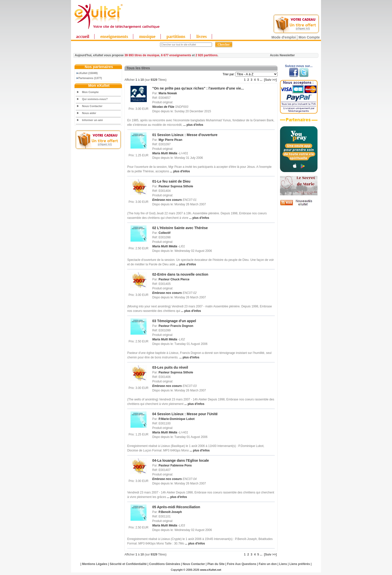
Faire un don (268, 564)
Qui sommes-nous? (95, 99)
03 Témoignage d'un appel (174, 321)
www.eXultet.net (211, 570)
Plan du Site (216, 564)
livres (201, 37)
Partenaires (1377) (89, 78)
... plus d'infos (193, 125)
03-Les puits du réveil (170, 367)
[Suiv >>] (270, 80)
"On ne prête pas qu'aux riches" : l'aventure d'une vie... (198, 88)
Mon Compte (309, 37)
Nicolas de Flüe (163, 107)
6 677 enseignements (176, 55)
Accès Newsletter (282, 55)
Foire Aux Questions (242, 564)
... (261, 80)
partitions (176, 37)
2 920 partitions (206, 55)
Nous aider (89, 113)
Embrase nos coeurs (167, 200)
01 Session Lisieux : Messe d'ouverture (185, 135)
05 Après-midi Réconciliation (176, 507)
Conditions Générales (165, 564)
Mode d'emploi (284, 37)
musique (147, 37)
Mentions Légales (95, 564)
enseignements (114, 37)
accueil (83, 37)
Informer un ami (92, 120)
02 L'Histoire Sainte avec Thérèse (180, 228)
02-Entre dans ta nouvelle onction (180, 274)
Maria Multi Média (165, 153)
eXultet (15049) (87, 73)
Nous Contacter (92, 106)
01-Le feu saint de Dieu (171, 181)
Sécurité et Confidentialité (128, 564)
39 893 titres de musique (142, 55)
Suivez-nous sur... (299, 66)
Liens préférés (300, 564)
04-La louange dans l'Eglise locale (181, 460)
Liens (283, 564)
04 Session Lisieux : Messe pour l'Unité (185, 414)
